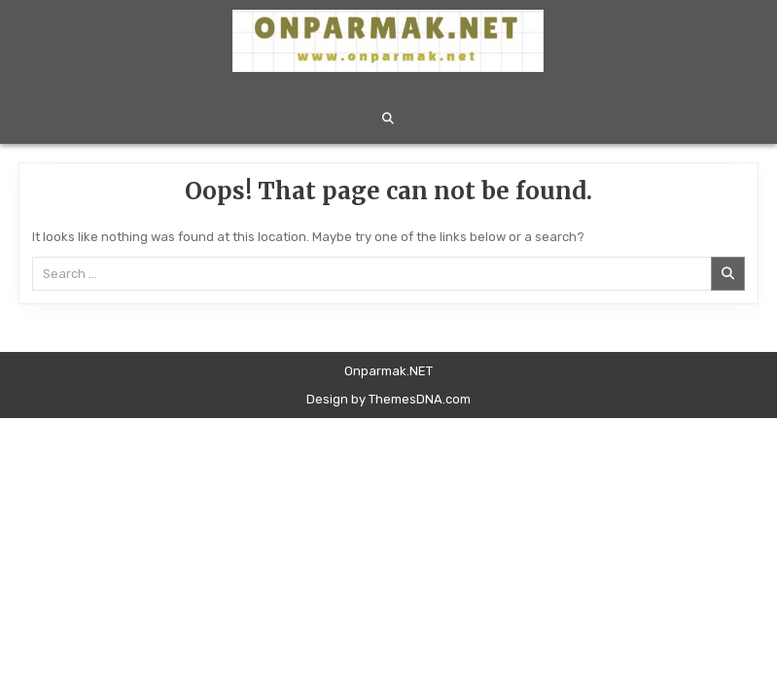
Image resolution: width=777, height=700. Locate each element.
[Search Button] (388, 119)
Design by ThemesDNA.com (388, 399)
